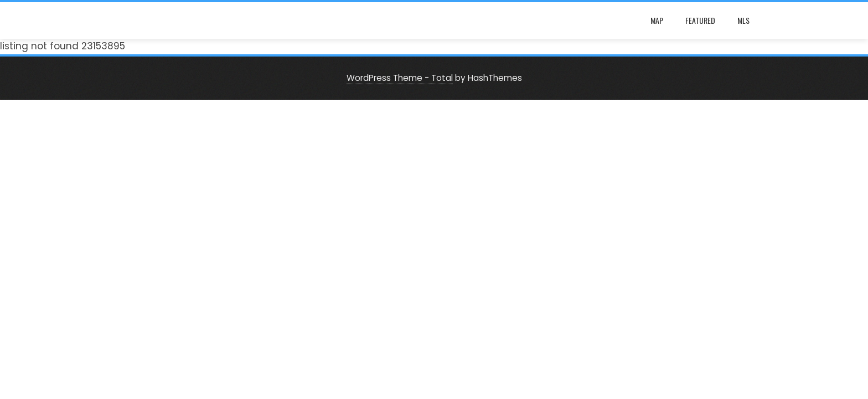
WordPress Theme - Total (400, 78)
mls (743, 20)
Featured (700, 20)
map (657, 20)
